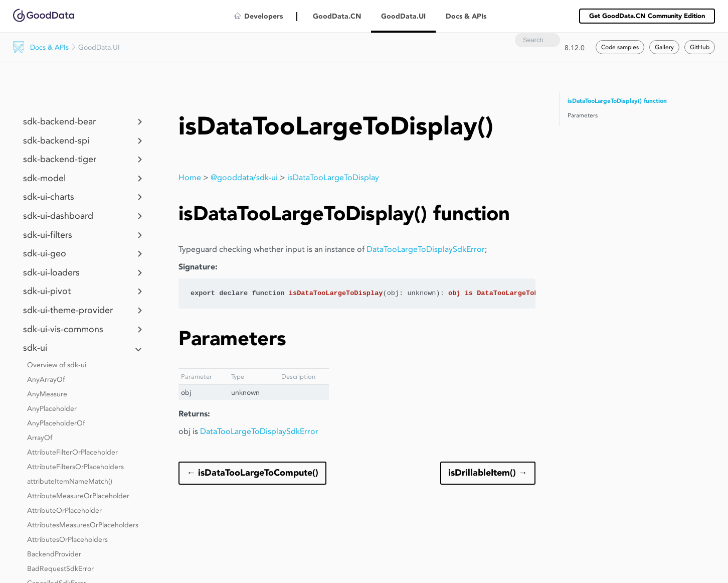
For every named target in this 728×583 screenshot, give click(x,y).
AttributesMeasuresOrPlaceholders (83, 525)
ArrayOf (40, 438)
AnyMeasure (47, 394)
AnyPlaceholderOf (56, 423)
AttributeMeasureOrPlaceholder (78, 496)
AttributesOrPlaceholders (67, 539)
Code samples (620, 47)
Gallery (664, 47)
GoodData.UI (403, 16)
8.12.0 (575, 48)
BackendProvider (54, 554)
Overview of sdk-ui (57, 365)
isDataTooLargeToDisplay (333, 177)
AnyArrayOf (46, 379)
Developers (263, 16)
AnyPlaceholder (52, 408)
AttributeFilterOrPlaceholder (72, 452)
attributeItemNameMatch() (70, 481)
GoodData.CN (337, 16)
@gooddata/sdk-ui (244, 177)
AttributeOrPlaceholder (64, 510)
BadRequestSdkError (60, 568)
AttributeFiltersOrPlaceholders (75, 467)
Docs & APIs (49, 47)
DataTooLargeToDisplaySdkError (426, 249)
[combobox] (537, 40)
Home (190, 177)
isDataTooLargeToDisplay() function (617, 101)
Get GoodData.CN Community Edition (647, 16)
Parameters (583, 115)
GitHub (700, 47)
